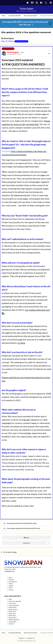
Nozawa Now (13, 618)
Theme (22, 638)
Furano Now (12, 603)
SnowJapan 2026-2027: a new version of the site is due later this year (25, 23)
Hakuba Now (12, 607)
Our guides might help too (37, 310)
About (10, 588)
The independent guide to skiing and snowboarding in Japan (23, 567)
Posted (14, 54)
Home (10, 578)
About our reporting (15, 601)
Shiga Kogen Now (14, 620)
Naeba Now (12, 614)
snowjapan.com (9, 571)
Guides (11, 584)
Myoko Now (12, 611)
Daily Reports (13, 582)
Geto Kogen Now (14, 605)
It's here (21, 343)
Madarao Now (13, 609)
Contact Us (30, 638)
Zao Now (11, 624)
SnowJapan (9, 38)
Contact (11, 590)
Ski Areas (11, 580)
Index (10, 599)
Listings (11, 586)
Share (26, 538)
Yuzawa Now (12, 622)
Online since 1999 (10, 569)
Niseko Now (12, 616)
